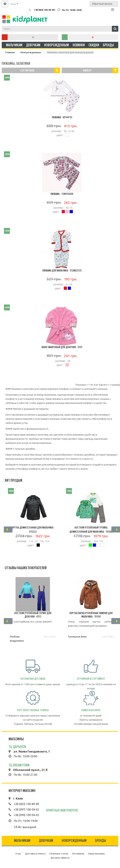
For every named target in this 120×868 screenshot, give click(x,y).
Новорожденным (56, 45)
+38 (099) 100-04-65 (26, 815)
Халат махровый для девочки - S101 (62, 347)
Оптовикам (78, 854)
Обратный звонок (104, 4)
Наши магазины (96, 854)
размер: (57, 131)
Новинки (79, 45)
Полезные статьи (59, 854)
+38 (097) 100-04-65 (26, 809)
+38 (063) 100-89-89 (26, 804)
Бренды (108, 45)
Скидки (94, 45)
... (50, 541)
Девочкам (33, 45)
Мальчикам (14, 45)
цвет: (60, 135)
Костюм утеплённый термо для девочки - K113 (33, 615)
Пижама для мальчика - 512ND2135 (62, 270)
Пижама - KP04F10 (62, 117)
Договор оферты (60, 858)
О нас (18, 854)
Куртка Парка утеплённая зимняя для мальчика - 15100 (91, 615)
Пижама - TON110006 (62, 194)
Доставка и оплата (35, 854)
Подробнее (62, 144)
